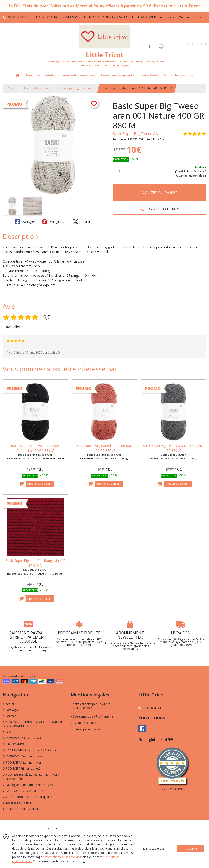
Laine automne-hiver (38, 88)
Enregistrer (54, 222)
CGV (7, 732)
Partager (25, 222)
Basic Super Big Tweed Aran (137, 134)
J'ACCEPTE (191, 849)
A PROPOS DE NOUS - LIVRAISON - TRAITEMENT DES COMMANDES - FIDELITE (34, 724)
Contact (199, 17)
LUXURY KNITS (13, 744)
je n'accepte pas (154, 849)
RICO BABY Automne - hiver (22, 762)
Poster (82, 222)
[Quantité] (121, 172)
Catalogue (11, 710)
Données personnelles (85, 729)
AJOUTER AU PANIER (160, 193)
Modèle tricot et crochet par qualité (27, 797)
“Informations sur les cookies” (62, 857)
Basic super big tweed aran (76, 88)
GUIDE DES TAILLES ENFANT (22, 809)
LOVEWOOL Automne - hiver (23, 756)
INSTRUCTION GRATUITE (20, 803)
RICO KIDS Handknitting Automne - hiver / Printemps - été (31, 777)
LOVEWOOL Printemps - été (22, 738)
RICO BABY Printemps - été (22, 769)
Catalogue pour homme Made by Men (29, 785)
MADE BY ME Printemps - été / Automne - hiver (34, 750)
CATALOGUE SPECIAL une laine (24, 791)
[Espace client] (175, 46)
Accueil (12, 88)
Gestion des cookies (84, 723)
